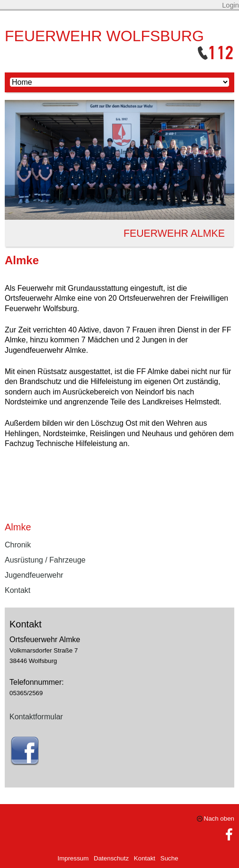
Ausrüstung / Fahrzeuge (45, 560)
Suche (169, 858)
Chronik (18, 545)
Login (230, 5)
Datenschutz (111, 858)
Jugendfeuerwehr (34, 575)
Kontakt (18, 590)
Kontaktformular (36, 717)
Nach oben (219, 819)
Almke (18, 527)
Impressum (73, 858)
